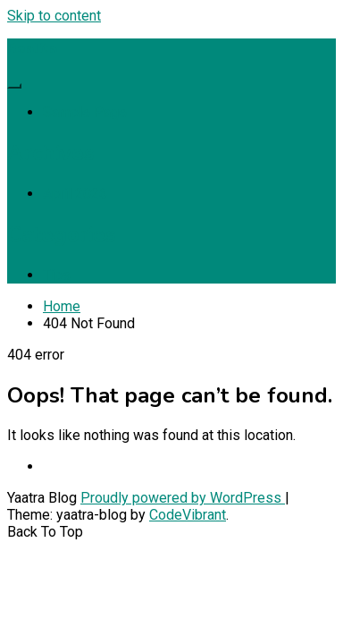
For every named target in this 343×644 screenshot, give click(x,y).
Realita (32, 48)
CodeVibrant (188, 515)
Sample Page (85, 112)
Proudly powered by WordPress (183, 498)
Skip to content (54, 16)
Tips (57, 275)
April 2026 (75, 194)
